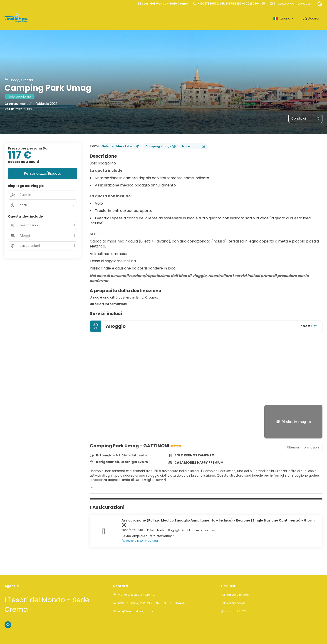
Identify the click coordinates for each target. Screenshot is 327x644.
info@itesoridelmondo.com (293, 4)
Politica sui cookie (233, 603)
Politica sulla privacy (235, 595)
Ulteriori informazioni (108, 304)
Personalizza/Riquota (43, 173)
